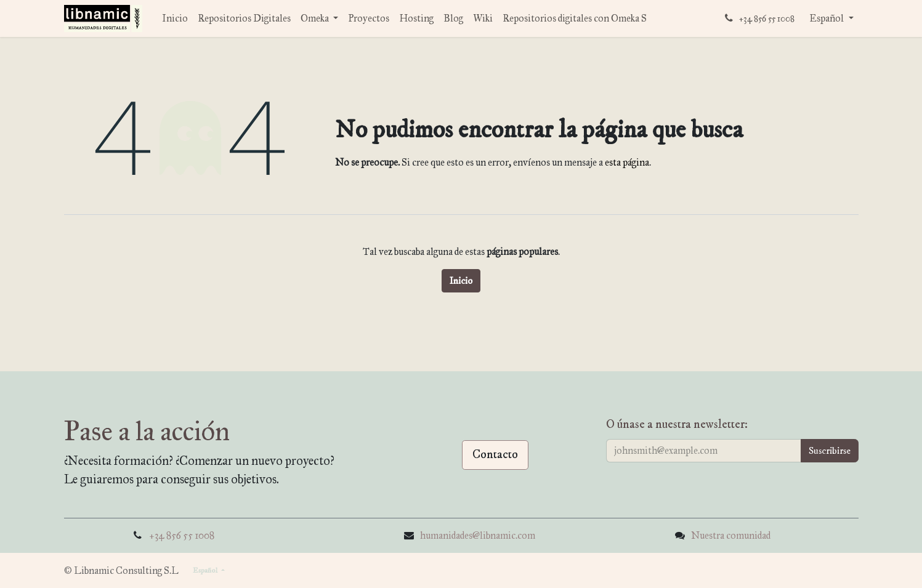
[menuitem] (175, 18)
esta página (627, 162)
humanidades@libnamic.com (478, 535)
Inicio (461, 281)
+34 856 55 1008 (182, 535)
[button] (830, 451)
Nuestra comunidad (731, 535)
